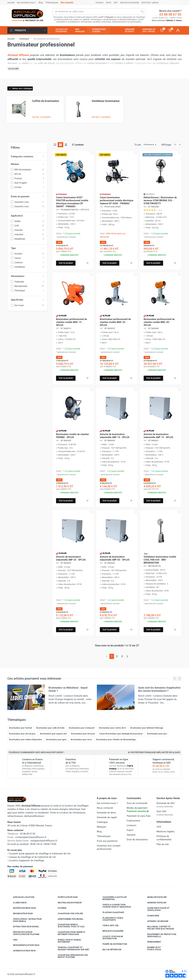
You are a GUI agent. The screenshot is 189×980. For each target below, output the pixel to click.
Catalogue (102, 822)
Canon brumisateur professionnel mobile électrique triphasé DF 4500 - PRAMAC (117, 200)
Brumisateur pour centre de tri (112, 728)
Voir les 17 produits (101, 117)
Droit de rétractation (137, 840)
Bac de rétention (110, 950)
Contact (100, 3)
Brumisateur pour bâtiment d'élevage (147, 728)
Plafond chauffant (111, 912)
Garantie (131, 835)
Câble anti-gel (108, 926)
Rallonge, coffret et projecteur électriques (158, 928)
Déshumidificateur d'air (24, 945)
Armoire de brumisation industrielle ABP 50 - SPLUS (115, 558)
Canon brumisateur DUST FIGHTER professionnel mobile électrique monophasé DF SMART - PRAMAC (72, 202)
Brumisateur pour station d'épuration (25, 739)
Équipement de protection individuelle (159, 935)
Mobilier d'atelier (155, 897)
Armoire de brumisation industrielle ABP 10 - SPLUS (115, 436)
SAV (116, 3)
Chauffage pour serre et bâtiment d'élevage (69, 933)
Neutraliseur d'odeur (67, 903)
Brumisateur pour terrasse (83, 734)
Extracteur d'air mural (24, 927)
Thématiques (52, 3)
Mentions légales (166, 832)
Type (27, 248)
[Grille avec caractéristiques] (60, 145)
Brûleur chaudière (111, 931)
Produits (28, 30)
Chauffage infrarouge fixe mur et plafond (70, 956)
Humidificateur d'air (22, 951)
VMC (13, 940)
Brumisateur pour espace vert (53, 734)
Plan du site (163, 844)
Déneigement (152, 942)
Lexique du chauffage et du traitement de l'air (32, 857)
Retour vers (20, 88)
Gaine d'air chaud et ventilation (156, 909)
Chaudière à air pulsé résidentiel (112, 898)
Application (27, 216)
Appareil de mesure (155, 921)
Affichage (166, 145)
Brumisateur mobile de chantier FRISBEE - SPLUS (72, 436)
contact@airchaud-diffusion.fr (31, 837)
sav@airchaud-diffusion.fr (44, 841)
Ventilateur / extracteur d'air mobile (25, 920)
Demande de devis (106, 813)
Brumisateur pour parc (157, 734)
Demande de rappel (107, 817)
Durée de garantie (27, 197)
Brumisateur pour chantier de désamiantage (116, 739)
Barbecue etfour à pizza (152, 948)
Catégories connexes (27, 157)
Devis (109, 3)
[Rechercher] (142, 11)
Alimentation (27, 276)
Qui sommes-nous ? (26, 3)
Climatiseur (17, 903)
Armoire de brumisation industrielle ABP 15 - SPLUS (158, 436)
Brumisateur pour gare (56, 739)
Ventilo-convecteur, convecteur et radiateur (114, 906)
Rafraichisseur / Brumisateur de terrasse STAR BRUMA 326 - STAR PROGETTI (160, 200)
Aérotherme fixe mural (68, 919)
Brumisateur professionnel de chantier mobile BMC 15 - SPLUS (72, 322)
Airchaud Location (21, 897)
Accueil (11, 3)
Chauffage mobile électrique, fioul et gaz (69, 926)
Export (130, 830)
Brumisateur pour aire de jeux (22, 734)
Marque (27, 164)
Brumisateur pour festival (20, 728)
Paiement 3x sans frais (139, 816)
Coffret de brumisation (46, 101)
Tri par (138, 145)
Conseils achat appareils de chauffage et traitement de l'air (40, 854)
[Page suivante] (127, 656)
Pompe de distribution (112, 944)
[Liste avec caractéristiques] (66, 145)
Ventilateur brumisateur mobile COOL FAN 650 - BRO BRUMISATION (160, 560)
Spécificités (27, 300)
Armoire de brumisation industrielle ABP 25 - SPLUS (71, 558)
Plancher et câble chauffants (110, 919)
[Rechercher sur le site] (96, 11)
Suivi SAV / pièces (150, 3)
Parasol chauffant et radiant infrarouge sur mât (71, 948)
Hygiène (60, 908)
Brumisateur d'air (20, 914)
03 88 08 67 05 (170, 14)
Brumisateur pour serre (81, 739)
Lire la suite (13, 69)
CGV (159, 827)
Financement (133, 821)
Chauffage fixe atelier (68, 914)
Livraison (131, 825)
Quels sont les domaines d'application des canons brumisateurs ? (159, 689)
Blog (41, 3)
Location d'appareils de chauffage (26, 860)
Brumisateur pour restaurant (82, 728)
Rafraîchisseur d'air (22, 908)
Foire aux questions (107, 841)
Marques (101, 827)
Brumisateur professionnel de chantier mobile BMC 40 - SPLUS (159, 322)
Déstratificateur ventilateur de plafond (24, 933)
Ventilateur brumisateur (106, 101)
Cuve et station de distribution (110, 938)
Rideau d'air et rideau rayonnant (67, 941)
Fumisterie (151, 916)
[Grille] (55, 145)
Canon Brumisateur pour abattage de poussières (121, 734)
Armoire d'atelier (154, 903)
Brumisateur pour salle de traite (50, 728)
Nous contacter (105, 808)
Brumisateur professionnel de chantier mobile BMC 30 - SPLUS (115, 322)
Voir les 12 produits (41, 117)
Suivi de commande (130, 3)
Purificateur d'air (65, 897)
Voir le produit (66, 263)
